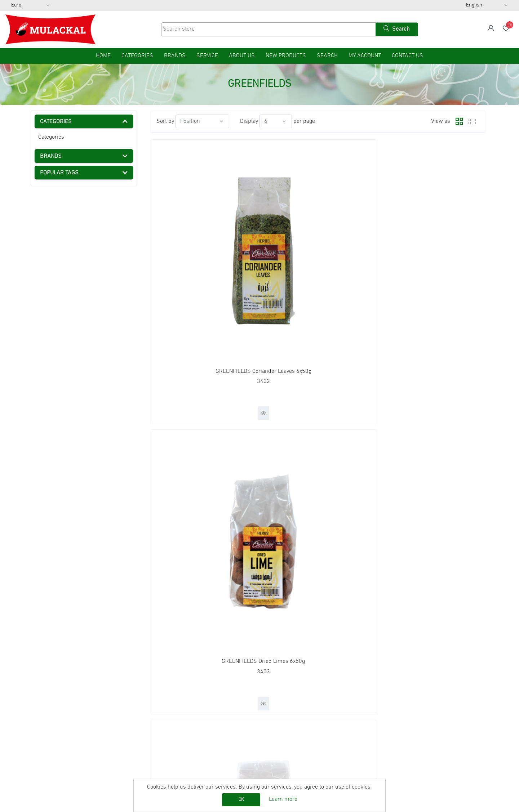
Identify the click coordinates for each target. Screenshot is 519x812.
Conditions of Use (56, 742)
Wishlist (278, 713)
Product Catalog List (176, 713)
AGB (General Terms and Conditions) (79, 713)
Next (346, 509)
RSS (392, 693)
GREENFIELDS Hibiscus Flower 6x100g (431, 254)
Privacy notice (51, 732)
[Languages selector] (487, 5)
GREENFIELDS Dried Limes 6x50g (318, 254)
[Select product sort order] (202, 121)
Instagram (399, 713)
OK (241, 800)
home (103, 56)
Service (207, 56)
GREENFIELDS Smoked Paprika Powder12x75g (318, 426)
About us (242, 56)
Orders (277, 693)
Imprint (43, 703)
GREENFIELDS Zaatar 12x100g (431, 426)
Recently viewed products (183, 693)
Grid (457, 121)
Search (327, 56)
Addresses (282, 703)
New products (286, 56)
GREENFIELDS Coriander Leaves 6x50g (204, 254)
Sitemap (45, 683)
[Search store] (268, 29)
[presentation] (38, 633)
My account (365, 56)
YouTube (398, 703)
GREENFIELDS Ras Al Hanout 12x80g (204, 426)
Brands (175, 56)
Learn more (283, 799)
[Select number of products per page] (276, 121)
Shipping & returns (58, 722)
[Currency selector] (31, 5)
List (472, 121)
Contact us (407, 56)
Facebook (398, 683)
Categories (51, 137)
